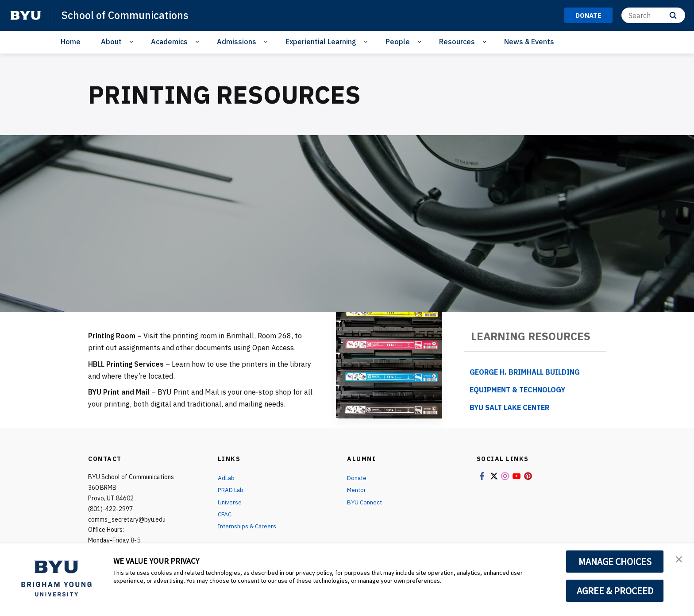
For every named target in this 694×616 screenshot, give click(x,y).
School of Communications (127, 15)
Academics (169, 42)
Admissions (237, 42)
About (111, 42)
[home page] (26, 15)
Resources (457, 42)
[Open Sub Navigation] (133, 42)
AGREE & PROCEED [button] (615, 591)
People (398, 42)
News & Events (529, 42)
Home (71, 42)
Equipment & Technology (517, 390)
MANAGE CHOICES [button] (615, 562)
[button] (679, 559)
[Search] (653, 15)
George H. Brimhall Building (525, 372)
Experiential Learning (321, 42)
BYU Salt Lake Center (509, 407)
